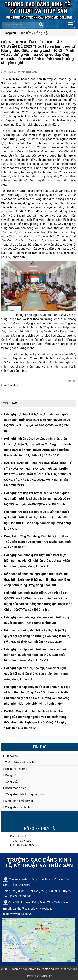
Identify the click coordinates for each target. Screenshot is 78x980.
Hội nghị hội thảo (15, 769)
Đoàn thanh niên (15, 788)
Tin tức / (27, 33)
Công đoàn (11, 782)
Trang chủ (10, 33)
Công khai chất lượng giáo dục (24, 794)
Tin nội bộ (10, 756)
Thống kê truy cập (40, 829)
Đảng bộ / (42, 33)
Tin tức (40, 747)
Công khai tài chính (17, 807)
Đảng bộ (10, 775)
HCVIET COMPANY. (39, 976)
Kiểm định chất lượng (18, 801)
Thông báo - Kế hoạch (19, 762)
